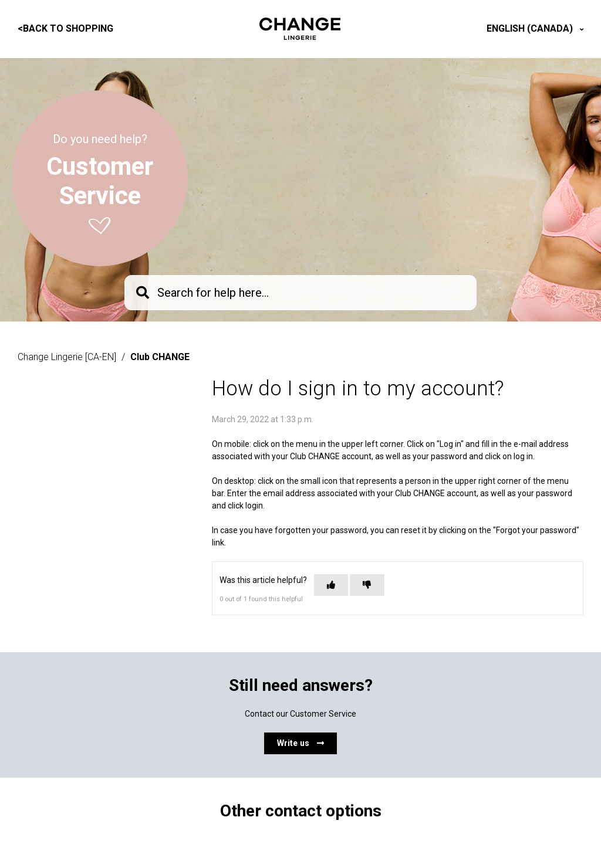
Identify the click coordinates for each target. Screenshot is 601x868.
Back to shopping (65, 28)
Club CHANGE (160, 357)
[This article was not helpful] (367, 585)
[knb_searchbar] (300, 293)
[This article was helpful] (331, 585)
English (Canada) (531, 28)
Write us (300, 743)
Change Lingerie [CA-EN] (67, 357)
